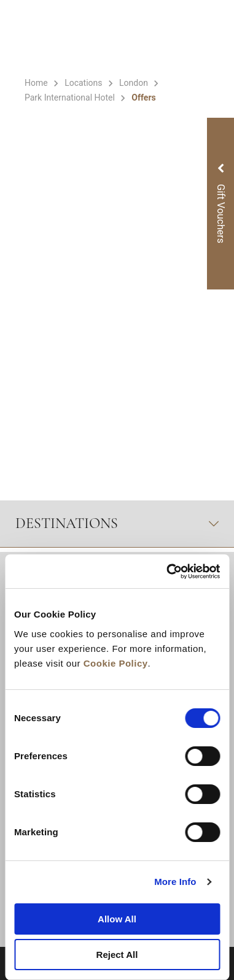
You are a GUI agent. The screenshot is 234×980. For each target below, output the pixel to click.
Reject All (117, 955)
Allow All (117, 919)
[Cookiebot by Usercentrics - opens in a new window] (167, 572)
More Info (175, 882)
